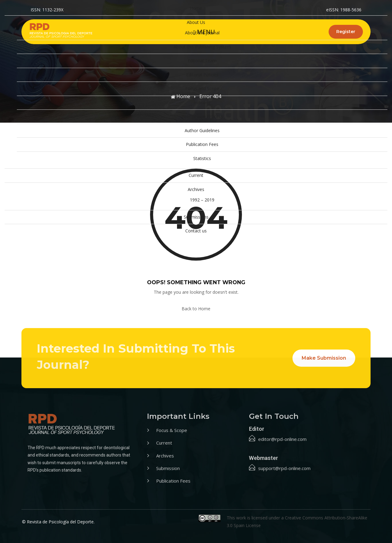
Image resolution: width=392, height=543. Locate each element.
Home (196, 8)
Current (196, 175)
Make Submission (324, 358)
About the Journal (202, 33)
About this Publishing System (202, 47)
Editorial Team (202, 61)
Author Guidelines (202, 130)
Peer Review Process (202, 116)
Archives (196, 189)
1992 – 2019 (202, 200)
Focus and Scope (202, 88)
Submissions (196, 217)
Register (346, 32)
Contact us (196, 231)
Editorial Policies (202, 75)
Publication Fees (202, 144)
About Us (196, 22)
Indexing (202, 103)
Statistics (202, 158)
